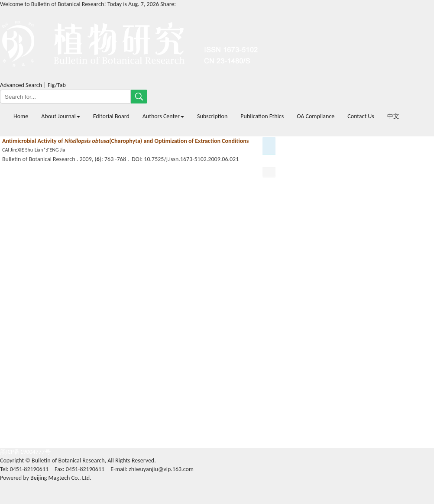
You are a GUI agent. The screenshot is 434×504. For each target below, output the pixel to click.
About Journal (60, 116)
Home (21, 116)
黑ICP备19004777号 (25, 452)
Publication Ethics (262, 116)
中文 (393, 116)
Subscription (212, 116)
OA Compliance (316, 116)
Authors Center (163, 116)
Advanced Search (21, 85)
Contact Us (361, 116)
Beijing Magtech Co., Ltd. (61, 478)
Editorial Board (111, 116)
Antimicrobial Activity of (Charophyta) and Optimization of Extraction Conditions (125, 141)
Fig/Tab (57, 85)
